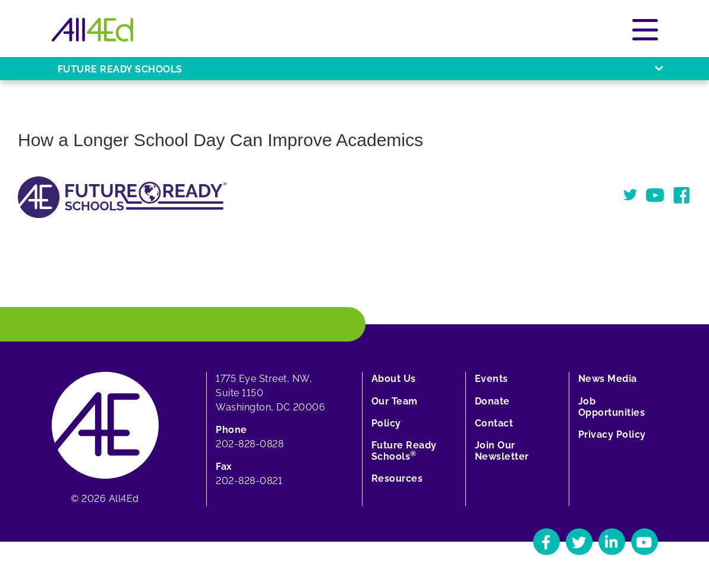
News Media (608, 379)
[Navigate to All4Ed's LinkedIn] (612, 542)
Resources (397, 478)
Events (491, 379)
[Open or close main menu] (645, 30)
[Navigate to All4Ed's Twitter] (579, 542)
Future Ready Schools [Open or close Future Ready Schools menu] (361, 69)
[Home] (92, 30)
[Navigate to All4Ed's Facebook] (546, 542)
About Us (394, 379)
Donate (492, 401)
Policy (386, 423)
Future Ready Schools (404, 451)
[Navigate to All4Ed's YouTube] (645, 542)
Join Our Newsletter (502, 451)
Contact (494, 423)
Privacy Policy (612, 434)
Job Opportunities (612, 407)
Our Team (395, 401)
